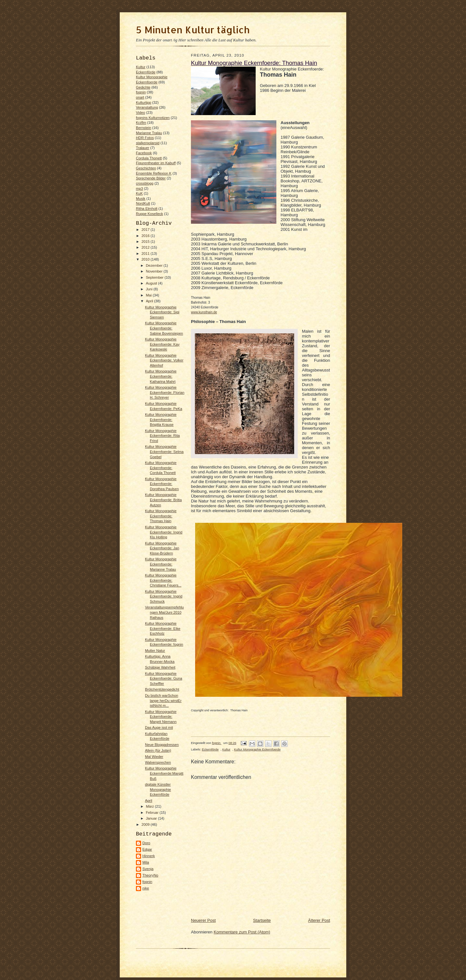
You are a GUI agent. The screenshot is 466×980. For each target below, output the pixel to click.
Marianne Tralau (149, 133)
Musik (141, 199)
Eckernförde (146, 72)
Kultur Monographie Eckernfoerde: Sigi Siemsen (162, 312)
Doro (146, 843)
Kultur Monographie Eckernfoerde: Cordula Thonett (161, 468)
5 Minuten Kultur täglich (193, 30)
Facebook (144, 153)
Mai (149, 295)
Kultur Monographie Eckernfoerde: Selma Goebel (164, 452)
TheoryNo (150, 875)
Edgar (147, 849)
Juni (150, 289)
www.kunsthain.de (204, 312)
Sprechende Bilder (151, 178)
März (150, 806)
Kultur (141, 67)
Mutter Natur (155, 651)
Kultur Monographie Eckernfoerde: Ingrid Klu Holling (164, 532)
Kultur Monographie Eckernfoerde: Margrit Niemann (161, 717)
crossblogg (145, 183)
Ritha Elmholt (147, 209)
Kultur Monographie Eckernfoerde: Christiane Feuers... (163, 580)
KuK (139, 193)
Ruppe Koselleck (150, 214)
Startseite (262, 920)
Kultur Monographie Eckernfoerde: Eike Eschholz (163, 628)
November (155, 271)
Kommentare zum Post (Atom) (242, 932)
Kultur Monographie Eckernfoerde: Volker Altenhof (164, 360)
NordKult (143, 203)
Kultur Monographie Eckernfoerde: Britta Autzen (163, 500)
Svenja (148, 869)
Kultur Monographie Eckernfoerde (257, 749)
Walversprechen (158, 762)
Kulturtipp (144, 102)
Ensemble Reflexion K (154, 173)
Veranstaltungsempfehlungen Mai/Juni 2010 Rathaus (164, 612)
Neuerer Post (203, 920)
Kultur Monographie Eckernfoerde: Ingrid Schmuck (164, 596)
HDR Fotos (145, 138)
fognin (141, 92)
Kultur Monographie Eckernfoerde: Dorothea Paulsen (162, 484)
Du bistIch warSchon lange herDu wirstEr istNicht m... (163, 700)
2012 (146, 247)
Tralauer (143, 148)
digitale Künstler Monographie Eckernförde (158, 789)
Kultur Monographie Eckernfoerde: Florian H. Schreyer (165, 392)
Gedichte (143, 87)
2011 (146, 253)
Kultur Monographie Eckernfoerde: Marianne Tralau (161, 564)
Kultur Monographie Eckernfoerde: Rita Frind (162, 436)
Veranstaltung (147, 107)
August (152, 283)
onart (140, 97)
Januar (152, 818)
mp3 (139, 188)
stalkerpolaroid (148, 143)
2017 (146, 230)
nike (146, 888)
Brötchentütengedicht (162, 689)
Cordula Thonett (149, 158)
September (155, 277)
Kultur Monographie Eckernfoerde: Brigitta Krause (161, 420)
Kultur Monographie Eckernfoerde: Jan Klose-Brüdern (162, 548)
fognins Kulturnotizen (153, 118)
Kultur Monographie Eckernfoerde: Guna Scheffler (164, 678)
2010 (146, 259)
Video (140, 113)
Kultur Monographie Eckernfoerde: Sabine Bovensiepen (164, 328)
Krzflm (141, 123)
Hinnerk (149, 856)
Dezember (155, 265)
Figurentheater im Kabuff (156, 163)
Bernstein (144, 128)
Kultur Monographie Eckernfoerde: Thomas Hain (161, 516)
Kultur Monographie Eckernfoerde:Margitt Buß (164, 773)
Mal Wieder (154, 757)
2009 (146, 824)
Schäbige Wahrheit (160, 667)
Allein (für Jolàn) (158, 750)
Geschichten (146, 168)
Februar (153, 813)
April (150, 301)
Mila (146, 862)
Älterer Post (319, 920)
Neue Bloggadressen (162, 745)
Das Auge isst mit (159, 727)
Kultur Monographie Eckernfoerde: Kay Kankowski (162, 344)
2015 (146, 242)
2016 (146, 236)
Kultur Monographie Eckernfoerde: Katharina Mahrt (161, 376)
